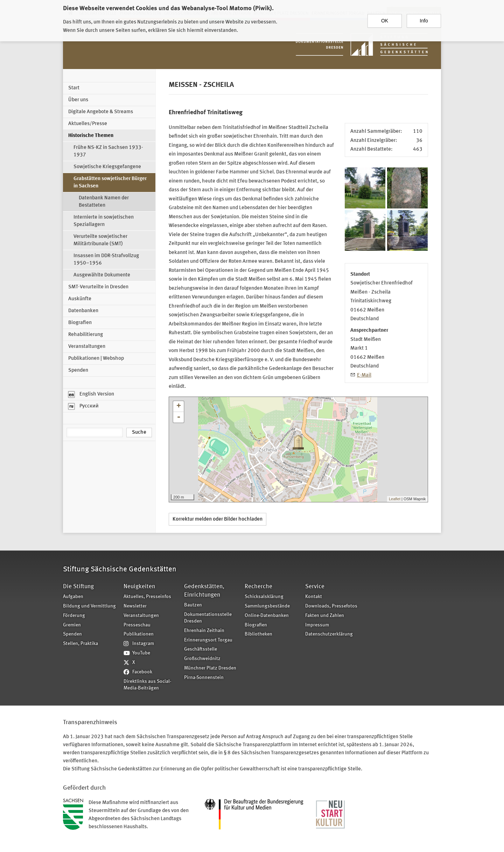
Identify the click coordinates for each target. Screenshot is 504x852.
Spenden (78, 370)
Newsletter (135, 606)
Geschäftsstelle (201, 649)
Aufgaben (73, 597)
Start (74, 88)
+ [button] (179, 406)
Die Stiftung (78, 587)
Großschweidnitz (202, 659)
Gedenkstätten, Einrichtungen (204, 591)
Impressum (317, 625)
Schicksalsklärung (264, 597)
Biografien (80, 323)
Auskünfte (80, 299)
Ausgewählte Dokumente (102, 275)
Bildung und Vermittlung (89, 606)
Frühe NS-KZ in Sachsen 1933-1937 (108, 151)
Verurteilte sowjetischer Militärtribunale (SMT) (100, 240)
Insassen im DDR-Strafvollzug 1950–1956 (106, 260)
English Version (91, 394)
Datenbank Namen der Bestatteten (104, 202)
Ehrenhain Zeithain (204, 631)
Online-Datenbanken (267, 616)
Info (424, 19)
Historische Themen (91, 136)
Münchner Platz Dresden (210, 668)
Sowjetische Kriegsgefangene (107, 167)
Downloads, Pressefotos (331, 606)
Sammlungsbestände (267, 606)
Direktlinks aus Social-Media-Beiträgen (147, 685)
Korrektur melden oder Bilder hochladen (218, 519)
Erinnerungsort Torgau (208, 640)
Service (315, 587)
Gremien (72, 625)
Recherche (258, 587)
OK (385, 19)
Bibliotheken (258, 634)
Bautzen (193, 605)
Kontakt (314, 597)
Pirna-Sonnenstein (204, 678)
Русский (83, 406)
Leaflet (395, 499)
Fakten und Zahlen (325, 616)
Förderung (74, 616)
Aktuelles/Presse (88, 124)
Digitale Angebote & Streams (101, 112)
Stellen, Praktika (80, 644)
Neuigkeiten (139, 587)
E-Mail (364, 375)
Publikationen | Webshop (96, 359)
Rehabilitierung (86, 335)
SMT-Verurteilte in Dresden (98, 287)
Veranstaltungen (87, 347)
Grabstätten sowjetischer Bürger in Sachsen (110, 183)
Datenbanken (83, 311)
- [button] (178, 417)
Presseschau (137, 625)
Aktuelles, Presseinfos (147, 597)
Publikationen (139, 634)
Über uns (78, 100)
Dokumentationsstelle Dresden (208, 618)
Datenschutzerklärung (329, 634)
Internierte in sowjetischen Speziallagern (104, 221)
